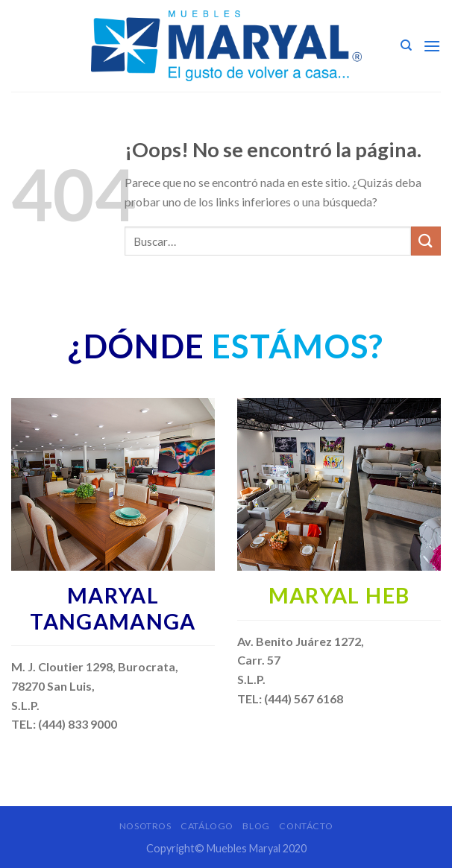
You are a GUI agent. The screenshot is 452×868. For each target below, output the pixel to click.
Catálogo (207, 826)
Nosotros (145, 826)
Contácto (306, 826)
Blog (256, 826)
